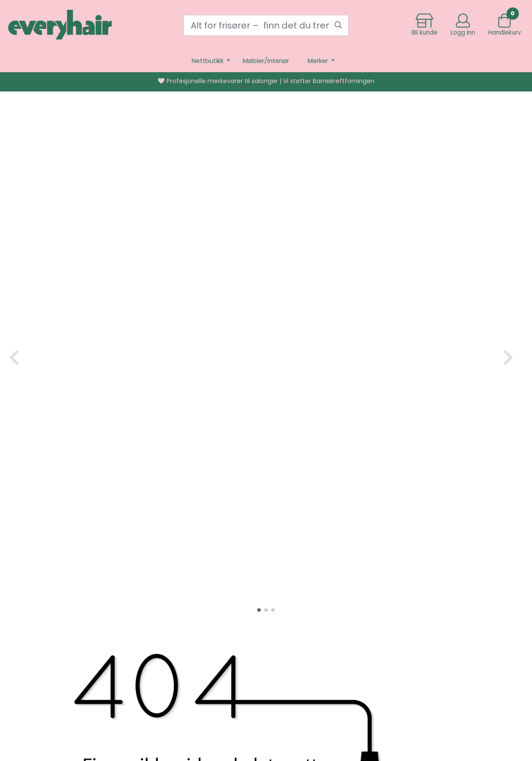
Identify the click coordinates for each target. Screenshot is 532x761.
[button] (259, 299)
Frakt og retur (407, 565)
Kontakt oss (404, 610)
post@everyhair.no (283, 642)
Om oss (396, 595)
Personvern (403, 580)
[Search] (266, 25)
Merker (319, 61)
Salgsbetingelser (412, 625)
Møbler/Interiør (266, 61)
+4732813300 (284, 627)
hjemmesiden (441, 513)
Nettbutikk (208, 61)
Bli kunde (398, 654)
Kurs (391, 640)
